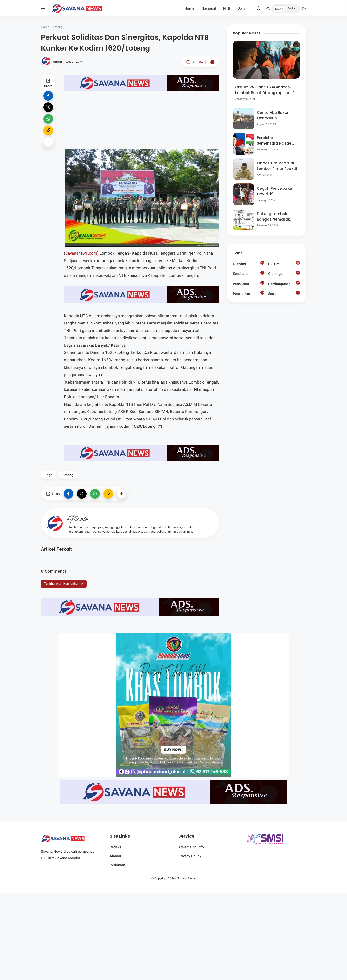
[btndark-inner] (286, 9)
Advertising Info (191, 847)
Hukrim (284, 263)
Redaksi (116, 847)
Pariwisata (249, 283)
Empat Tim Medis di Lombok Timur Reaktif (277, 166)
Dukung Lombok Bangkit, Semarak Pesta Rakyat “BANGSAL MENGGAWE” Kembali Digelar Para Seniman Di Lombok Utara (277, 217)
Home (189, 8)
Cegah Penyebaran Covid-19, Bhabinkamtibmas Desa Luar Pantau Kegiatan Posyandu (276, 191)
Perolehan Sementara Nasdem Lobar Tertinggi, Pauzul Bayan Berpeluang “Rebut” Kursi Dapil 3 (276, 141)
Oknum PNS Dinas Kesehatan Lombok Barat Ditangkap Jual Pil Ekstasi (266, 90)
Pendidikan (249, 293)
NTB (227, 8)
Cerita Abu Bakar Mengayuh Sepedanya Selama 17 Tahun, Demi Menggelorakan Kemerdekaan (275, 115)
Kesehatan (249, 273)
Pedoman (117, 865)
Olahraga (284, 273)
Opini (241, 8)
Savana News (187, 878)
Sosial (284, 294)
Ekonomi (249, 263)
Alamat (115, 856)
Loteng (58, 27)
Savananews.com (81, 253)
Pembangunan (284, 283)
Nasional (209, 8)
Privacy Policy (190, 856)
